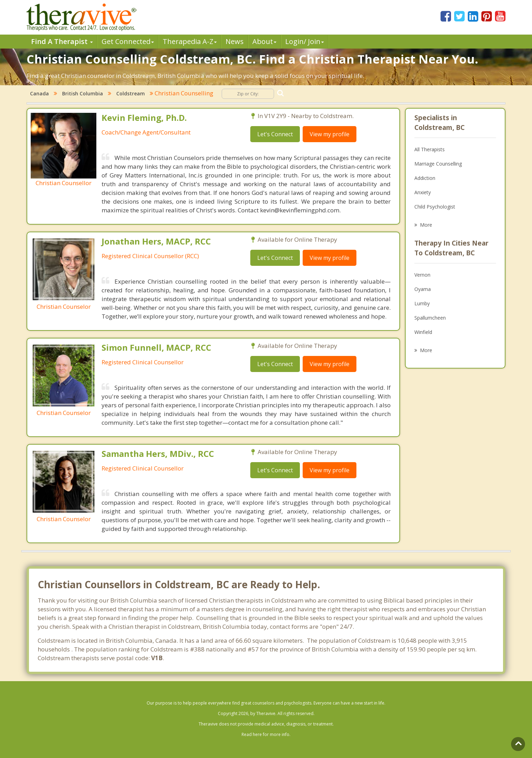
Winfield (423, 332)
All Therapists (430, 149)
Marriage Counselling (438, 164)
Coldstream (131, 93)
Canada (39, 93)
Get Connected (128, 41)
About (264, 41)
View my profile (330, 134)
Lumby (422, 303)
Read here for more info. (266, 734)
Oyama (423, 289)
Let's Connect (275, 134)
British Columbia (83, 93)
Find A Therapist (62, 41)
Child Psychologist (435, 207)
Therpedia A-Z (190, 41)
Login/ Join (305, 41)
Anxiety (423, 192)
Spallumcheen (430, 318)
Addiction (425, 178)
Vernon (422, 275)
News (235, 41)
